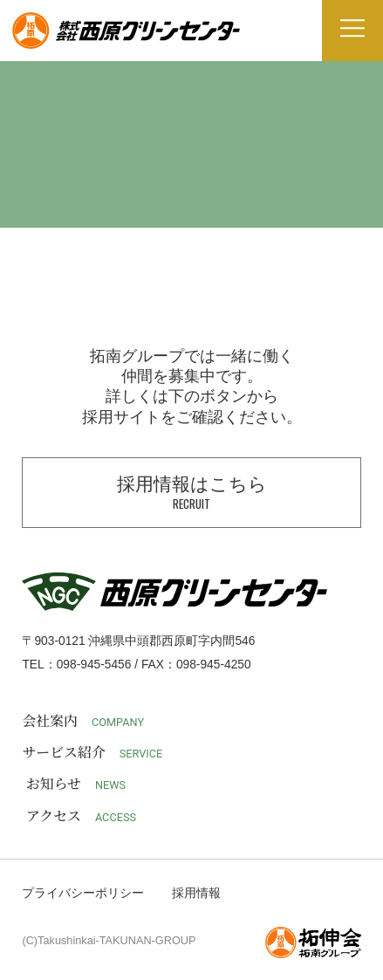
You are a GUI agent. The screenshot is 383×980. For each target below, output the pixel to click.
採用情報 (196, 893)
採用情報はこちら (192, 493)
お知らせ (76, 784)
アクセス (81, 816)
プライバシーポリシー (83, 893)
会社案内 (83, 721)
